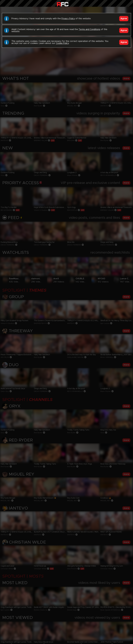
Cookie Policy (62, 43)
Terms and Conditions (89, 29)
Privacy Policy (68, 19)
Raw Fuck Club (63, 4)
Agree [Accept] (124, 19)
